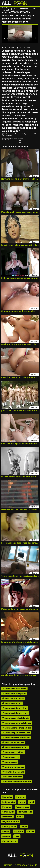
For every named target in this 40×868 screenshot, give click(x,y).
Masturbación (19, 134)
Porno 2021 (33, 134)
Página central (6, 9)
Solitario (10, 136)
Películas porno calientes (15, 9)
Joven (13, 134)
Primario (8, 865)
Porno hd (4, 136)
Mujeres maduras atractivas (25, 9)
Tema (34, 9)
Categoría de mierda (26, 865)
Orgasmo (27, 134)
